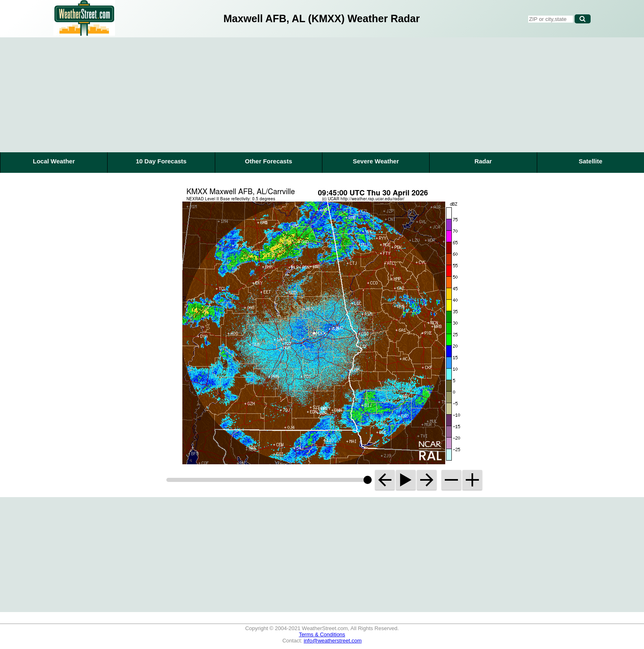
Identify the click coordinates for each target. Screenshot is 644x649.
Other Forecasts (268, 161)
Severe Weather (376, 161)
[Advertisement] (322, 95)
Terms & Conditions (322, 634)
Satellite (591, 161)
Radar (483, 161)
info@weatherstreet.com (332, 641)
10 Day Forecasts (161, 161)
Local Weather (54, 161)
